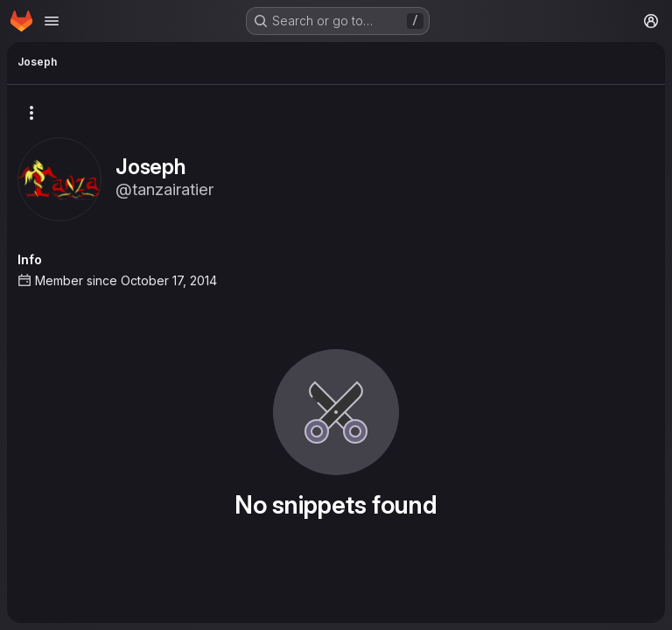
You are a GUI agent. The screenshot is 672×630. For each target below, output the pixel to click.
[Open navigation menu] (52, 21)
